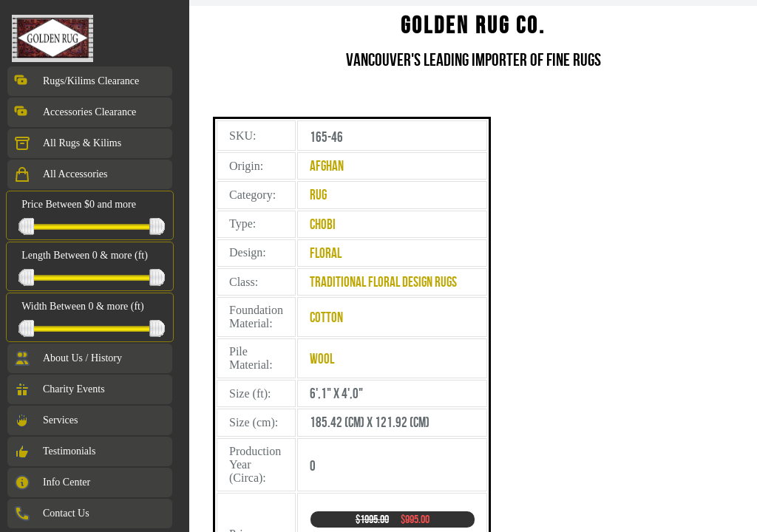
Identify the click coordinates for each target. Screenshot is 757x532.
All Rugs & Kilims (67, 143)
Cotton (326, 317)
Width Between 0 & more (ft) (82, 306)
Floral (326, 253)
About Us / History (68, 358)
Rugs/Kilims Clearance (76, 81)
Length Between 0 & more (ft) (85, 255)
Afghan (327, 166)
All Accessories (60, 174)
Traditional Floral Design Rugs (383, 282)
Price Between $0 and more (79, 204)
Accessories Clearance (75, 112)
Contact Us (51, 514)
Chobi (323, 224)
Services (45, 420)
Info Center (52, 482)
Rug (318, 195)
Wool (322, 359)
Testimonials (54, 451)
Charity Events (59, 389)
